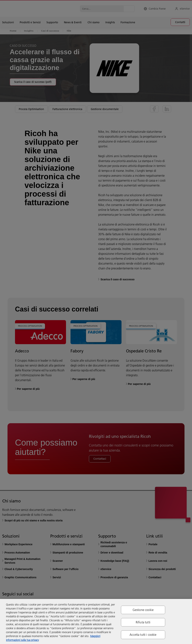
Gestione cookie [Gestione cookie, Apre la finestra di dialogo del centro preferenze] (143, 610)
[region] (96, 621)
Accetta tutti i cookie (143, 635)
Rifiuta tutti (143, 622)
